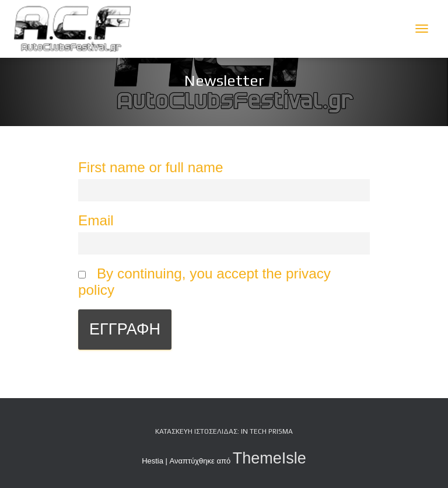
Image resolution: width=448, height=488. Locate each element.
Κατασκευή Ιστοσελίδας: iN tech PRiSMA (224, 431)
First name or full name (150, 167)
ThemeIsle (269, 458)
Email (96, 220)
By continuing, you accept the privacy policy (204, 282)
